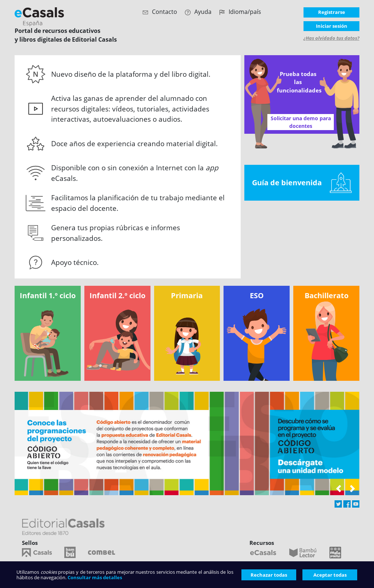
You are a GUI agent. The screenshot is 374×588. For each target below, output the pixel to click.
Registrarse (332, 12)
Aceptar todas (330, 575)
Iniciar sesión (332, 26)
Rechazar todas (269, 575)
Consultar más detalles (95, 577)
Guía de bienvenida (302, 183)
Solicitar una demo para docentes (301, 122)
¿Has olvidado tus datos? (331, 38)
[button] (339, 490)
